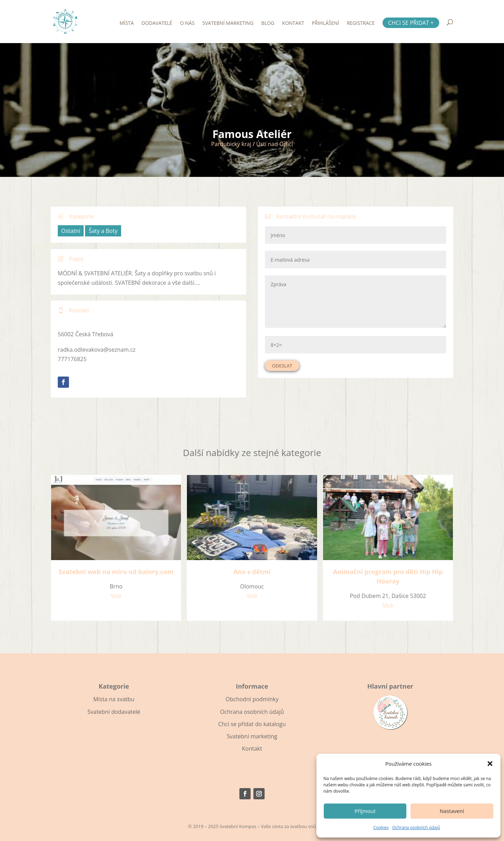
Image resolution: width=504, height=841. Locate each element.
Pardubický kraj (231, 144)
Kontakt (293, 23)
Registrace (361, 23)
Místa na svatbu (114, 699)
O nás (187, 23)
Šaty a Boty (103, 231)
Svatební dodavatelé (114, 712)
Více (116, 596)
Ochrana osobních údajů (416, 828)
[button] (490, 764)
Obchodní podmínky (252, 699)
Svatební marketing (228, 23)
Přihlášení (325, 23)
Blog (268, 23)
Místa (127, 23)
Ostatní (71, 231)
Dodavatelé (157, 23)
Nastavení (452, 811)
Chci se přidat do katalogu (252, 724)
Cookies (381, 828)
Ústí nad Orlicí (275, 144)
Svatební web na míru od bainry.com (116, 572)
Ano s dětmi (252, 572)
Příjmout (365, 811)
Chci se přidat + (411, 23)
